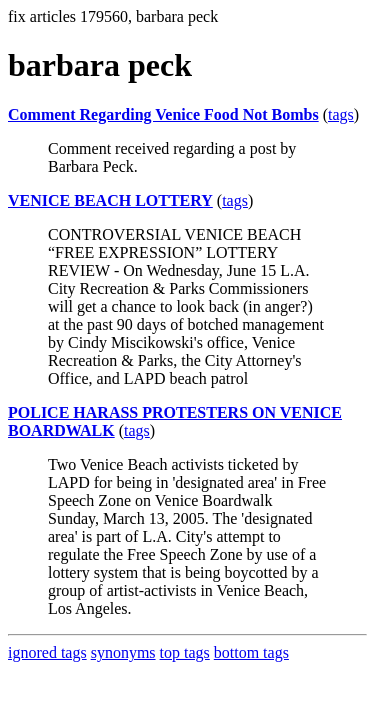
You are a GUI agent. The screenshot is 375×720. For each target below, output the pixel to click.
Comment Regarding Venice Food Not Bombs (163, 114)
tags (341, 114)
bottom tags (251, 652)
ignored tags (47, 652)
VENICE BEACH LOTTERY (110, 200)
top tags (185, 652)
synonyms (123, 652)
